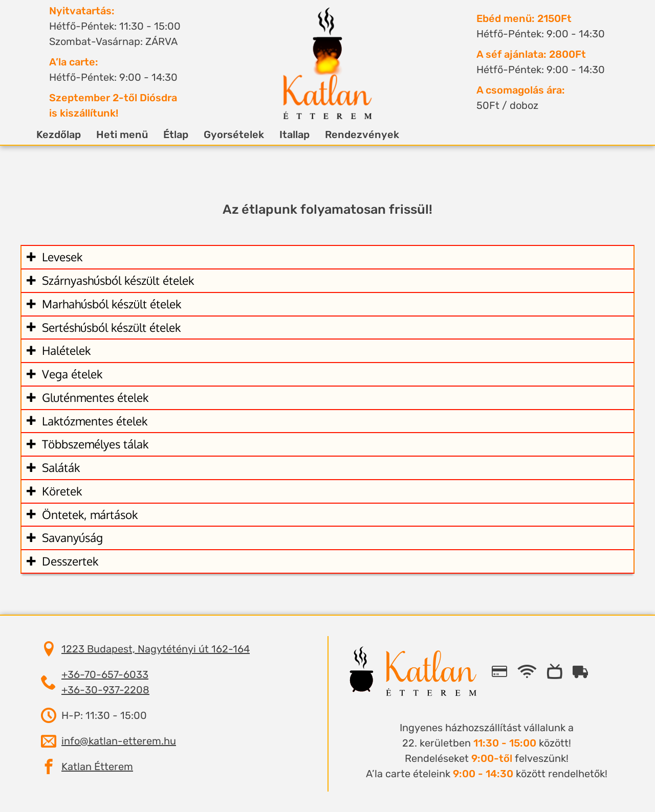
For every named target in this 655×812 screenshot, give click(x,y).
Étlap (188, 134)
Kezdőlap (71, 134)
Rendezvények (374, 134)
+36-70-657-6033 (105, 674)
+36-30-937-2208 (105, 690)
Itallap (307, 134)
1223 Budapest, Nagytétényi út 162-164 (156, 649)
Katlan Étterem (97, 766)
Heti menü (134, 134)
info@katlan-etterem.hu (119, 741)
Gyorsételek (246, 134)
